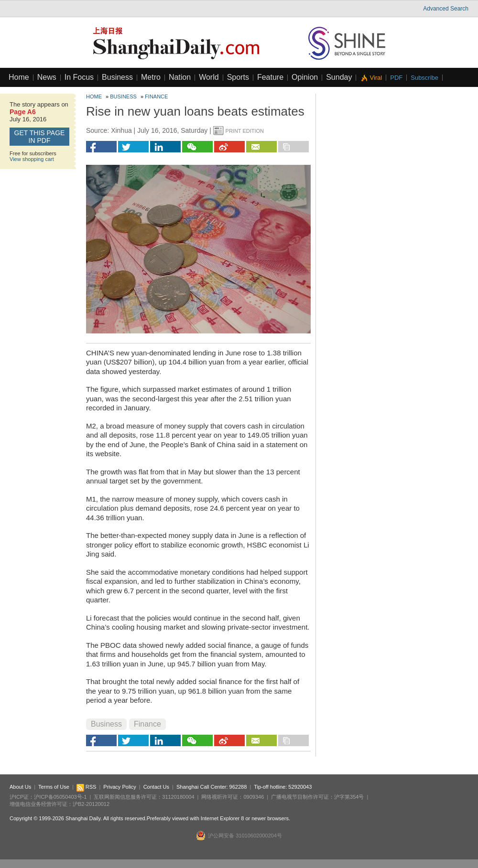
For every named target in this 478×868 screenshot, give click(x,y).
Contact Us (156, 787)
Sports (238, 77)
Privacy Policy (119, 787)
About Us (20, 787)
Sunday (339, 77)
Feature (270, 77)
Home (19, 77)
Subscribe (424, 78)
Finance (156, 96)
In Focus (79, 77)
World (209, 77)
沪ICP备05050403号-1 (60, 797)
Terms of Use (54, 787)
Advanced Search (446, 9)
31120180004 (178, 797)
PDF (396, 78)
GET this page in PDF (40, 137)
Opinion (305, 77)
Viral (376, 78)
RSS (87, 787)
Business (117, 77)
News (47, 77)
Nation (180, 77)
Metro (151, 77)
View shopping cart (32, 159)
